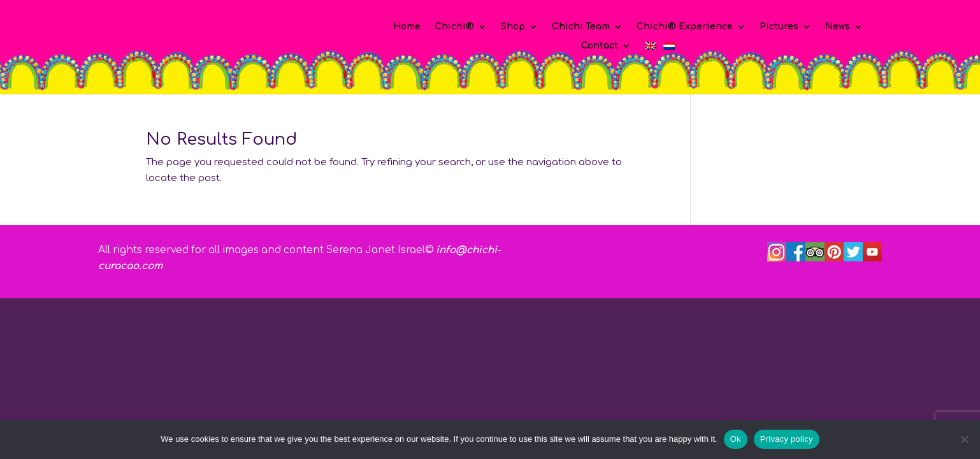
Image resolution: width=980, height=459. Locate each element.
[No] (964, 439)
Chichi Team (581, 27)
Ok (736, 439)
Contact (600, 46)
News (838, 27)
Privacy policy (787, 439)
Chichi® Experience (685, 27)
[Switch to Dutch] (669, 48)
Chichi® (454, 27)
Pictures (779, 27)
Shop (513, 27)
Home (407, 27)
